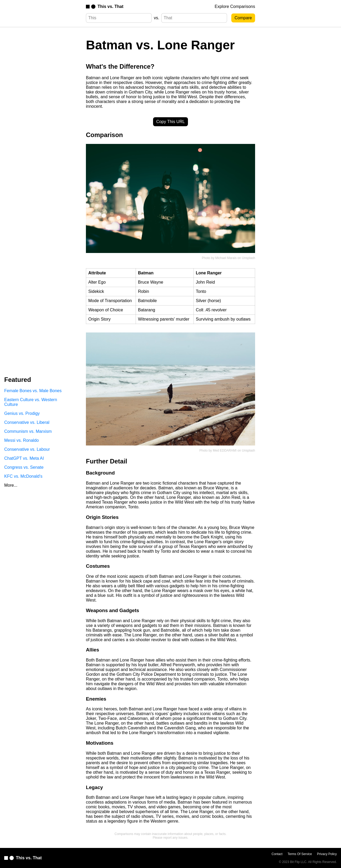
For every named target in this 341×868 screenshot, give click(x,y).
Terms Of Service (300, 854)
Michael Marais (226, 258)
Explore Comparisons (235, 6)
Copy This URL (170, 122)
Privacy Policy (327, 854)
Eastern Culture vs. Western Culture (31, 402)
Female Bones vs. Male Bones (33, 391)
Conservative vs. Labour (27, 449)
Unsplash (248, 258)
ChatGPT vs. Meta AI (24, 458)
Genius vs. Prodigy (22, 413)
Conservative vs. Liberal (27, 422)
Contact (277, 854)
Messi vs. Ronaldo (22, 440)
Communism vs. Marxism (28, 431)
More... (11, 485)
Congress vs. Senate (24, 467)
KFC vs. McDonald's (23, 476)
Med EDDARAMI (225, 451)
